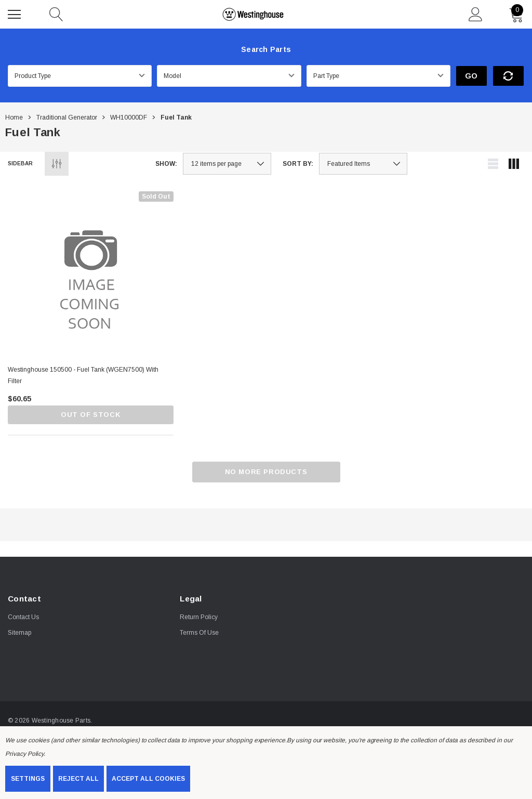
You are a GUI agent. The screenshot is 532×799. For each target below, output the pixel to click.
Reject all (78, 779)
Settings (28, 779)
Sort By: (298, 164)
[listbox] (363, 164)
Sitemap (19, 633)
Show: (166, 164)
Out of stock (91, 415)
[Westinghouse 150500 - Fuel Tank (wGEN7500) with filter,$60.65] (91, 274)
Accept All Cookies (148, 779)
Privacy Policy (24, 754)
